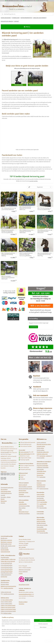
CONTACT (16, 21)
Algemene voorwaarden (25, 570)
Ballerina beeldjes (41, 521)
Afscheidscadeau (5, 582)
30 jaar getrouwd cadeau (7, 567)
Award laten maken (24, 492)
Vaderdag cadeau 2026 (42, 454)
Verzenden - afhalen (6, 497)
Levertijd (3, 495)
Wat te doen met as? (24, 512)
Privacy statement (23, 572)
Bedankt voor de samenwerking (8, 586)
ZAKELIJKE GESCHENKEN (39, 18)
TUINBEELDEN (16, 18)
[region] (17, 632)
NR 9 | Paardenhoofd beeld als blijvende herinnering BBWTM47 (44, 254)
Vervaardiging (4, 489)
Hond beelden (40, 498)
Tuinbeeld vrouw (41, 473)
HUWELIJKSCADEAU (6, 18)
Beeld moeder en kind (6, 544)
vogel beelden (43, 504)
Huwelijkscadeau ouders (7, 573)
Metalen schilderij (23, 602)
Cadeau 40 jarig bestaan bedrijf (8, 609)
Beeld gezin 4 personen (6, 540)
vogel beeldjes (44, 502)
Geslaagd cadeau (41, 446)
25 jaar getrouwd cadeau (7, 565)
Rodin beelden (40, 469)
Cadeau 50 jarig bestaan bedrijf (8, 611)
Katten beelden (40, 494)
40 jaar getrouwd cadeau (7, 569)
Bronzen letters (22, 491)
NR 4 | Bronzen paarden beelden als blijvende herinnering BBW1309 (8, 231)
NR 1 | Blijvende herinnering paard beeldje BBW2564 (9, 209)
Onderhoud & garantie (6, 493)
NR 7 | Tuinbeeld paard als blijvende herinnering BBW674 (8, 254)
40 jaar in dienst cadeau (6, 604)
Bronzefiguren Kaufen (24, 585)
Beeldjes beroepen (41, 523)
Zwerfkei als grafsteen (24, 514)
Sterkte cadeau (40, 448)
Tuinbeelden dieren (41, 471)
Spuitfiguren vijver (41, 485)
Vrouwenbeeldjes (41, 531)
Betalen (3, 499)
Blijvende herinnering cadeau (44, 444)
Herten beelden (41, 496)
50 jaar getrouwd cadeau (7, 571)
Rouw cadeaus (22, 508)
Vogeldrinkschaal (41, 487)
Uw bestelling (33, 327)
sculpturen (48, 456)
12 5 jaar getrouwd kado (6, 563)
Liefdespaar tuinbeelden (43, 467)
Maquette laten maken (24, 496)
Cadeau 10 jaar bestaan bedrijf (8, 606)
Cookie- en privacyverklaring (24, 641)
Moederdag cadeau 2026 (43, 452)
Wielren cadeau (40, 450)
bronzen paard (5, 53)
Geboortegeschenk (5, 552)
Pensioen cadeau (5, 584)
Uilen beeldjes (40, 506)
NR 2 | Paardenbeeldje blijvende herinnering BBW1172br (25, 208)
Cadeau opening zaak (6, 592)
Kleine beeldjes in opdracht (25, 487)
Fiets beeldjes (40, 527)
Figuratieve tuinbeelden (42, 466)
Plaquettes (21, 494)
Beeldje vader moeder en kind (8, 546)
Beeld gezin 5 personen (6, 542)
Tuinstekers (22, 604)
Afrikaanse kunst (41, 519)
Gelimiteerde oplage (6, 491)
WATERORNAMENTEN (26, 18)
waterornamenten (44, 489)
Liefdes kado (12, 559)
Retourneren (4, 501)
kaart (27, 543)
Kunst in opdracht (23, 485)
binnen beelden (41, 458)
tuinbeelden (42, 477)
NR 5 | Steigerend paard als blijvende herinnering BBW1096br (26, 231)
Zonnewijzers (40, 475)
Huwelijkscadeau (5, 557)
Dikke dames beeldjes (42, 525)
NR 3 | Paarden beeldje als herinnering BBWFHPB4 (44, 209)
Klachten (3, 503)
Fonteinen (39, 483)
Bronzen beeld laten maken (25, 489)
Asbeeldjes (21, 502)
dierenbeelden (43, 508)
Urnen (20, 510)
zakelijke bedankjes (8, 588)
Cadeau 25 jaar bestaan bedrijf (8, 607)
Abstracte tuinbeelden (42, 464)
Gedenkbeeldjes (23, 504)
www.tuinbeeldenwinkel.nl (25, 594)
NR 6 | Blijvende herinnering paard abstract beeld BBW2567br (45, 231)
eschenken (43, 456)
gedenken (25, 56)
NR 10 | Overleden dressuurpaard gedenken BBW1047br (8, 278)
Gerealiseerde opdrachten (7, 488)
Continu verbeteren (41, 442)
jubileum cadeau (7, 613)
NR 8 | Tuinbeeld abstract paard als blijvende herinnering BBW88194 (26, 254)
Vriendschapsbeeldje (42, 529)
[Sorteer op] (40, 187)
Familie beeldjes (5, 550)
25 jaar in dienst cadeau (6, 602)
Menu (27, 27)
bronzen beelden (5, 453)
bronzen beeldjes (44, 533)
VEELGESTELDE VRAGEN (7, 21)
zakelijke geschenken (9, 594)
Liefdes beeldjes (5, 559)
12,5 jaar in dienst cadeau (7, 600)
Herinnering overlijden (24, 506)
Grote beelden (40, 514)
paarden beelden (34, 181)
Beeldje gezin (4, 538)
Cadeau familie (4, 548)
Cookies (21, 573)
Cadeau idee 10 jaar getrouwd (8, 561)
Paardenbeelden (41, 500)
